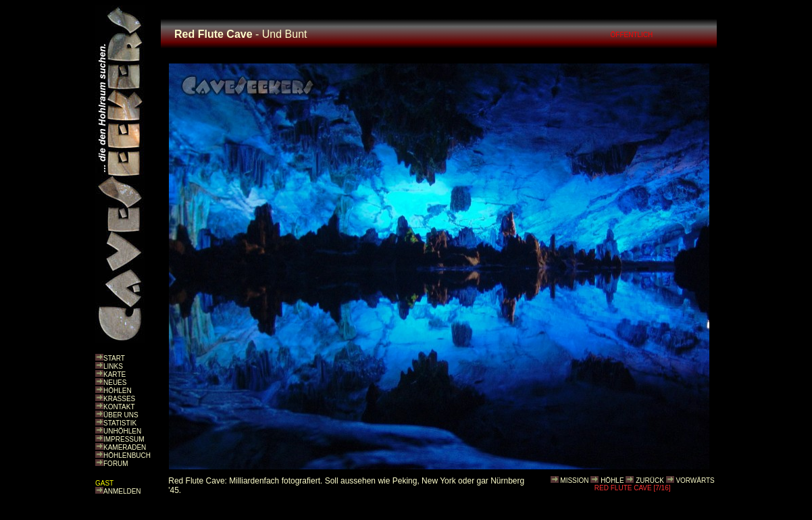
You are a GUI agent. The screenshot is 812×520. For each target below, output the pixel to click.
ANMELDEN (122, 491)
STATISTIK (120, 423)
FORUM (116, 464)
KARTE (115, 374)
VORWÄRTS (695, 480)
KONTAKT (119, 407)
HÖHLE (612, 480)
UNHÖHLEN (122, 431)
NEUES (115, 383)
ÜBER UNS (121, 415)
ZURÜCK (650, 480)
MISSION (574, 480)
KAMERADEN (125, 447)
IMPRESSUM (124, 439)
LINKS (113, 366)
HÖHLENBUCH (127, 456)
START (114, 358)
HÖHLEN (118, 391)
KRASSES (119, 399)
